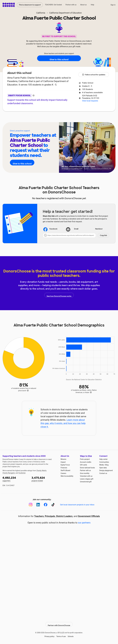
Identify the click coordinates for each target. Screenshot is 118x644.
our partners (84, 523)
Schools (71, 635)
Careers (63, 473)
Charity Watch (41, 471)
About (44, 118)
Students (72, 118)
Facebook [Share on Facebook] (51, 229)
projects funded (44, 479)
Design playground (106, 470)
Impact (63, 462)
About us (83, 5)
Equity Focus (65, 465)
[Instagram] (31, 505)
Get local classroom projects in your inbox (77, 505)
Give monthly (85, 473)
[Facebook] (46, 505)
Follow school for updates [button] (94, 75)
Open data (103, 468)
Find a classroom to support (30, 5)
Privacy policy (49, 635)
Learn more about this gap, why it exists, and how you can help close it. (63, 423)
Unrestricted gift (86, 482)
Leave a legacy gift (87, 479)
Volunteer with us (86, 476)
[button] (76, 235)
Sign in (113, 5)
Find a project (85, 459)
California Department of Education (66, 13)
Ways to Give (86, 456)
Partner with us (71, 5)
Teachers (58, 118)
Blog (107, 465)
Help (92, 5)
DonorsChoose (9, 5)
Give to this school (59, 58)
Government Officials (89, 516)
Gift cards (83, 465)
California (41, 13)
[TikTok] (53, 505)
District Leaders (64, 516)
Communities (104, 462)
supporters (15, 479)
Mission (63, 459)
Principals (50, 516)
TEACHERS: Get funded (53, 5)
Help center (103, 459)
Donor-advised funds (87, 468)
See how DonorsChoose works (59, 295)
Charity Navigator (9, 473)
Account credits (86, 462)
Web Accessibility (67, 476)
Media (102, 465)
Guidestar (22, 473)
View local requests (90, 101)
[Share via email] (76, 229)
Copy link (103, 235)
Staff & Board (65, 470)
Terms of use (61, 635)
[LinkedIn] (38, 505)
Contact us (103, 473)
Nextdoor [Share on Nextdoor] (96, 229)
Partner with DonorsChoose (59, 623)
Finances (64, 468)
